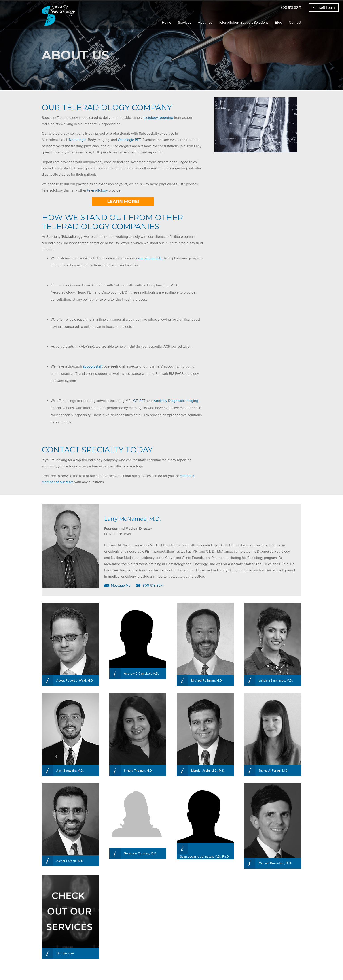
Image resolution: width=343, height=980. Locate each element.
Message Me (121, 584)
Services (185, 21)
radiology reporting (158, 117)
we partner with (150, 257)
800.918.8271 (291, 6)
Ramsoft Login (324, 6)
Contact (295, 21)
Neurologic (77, 139)
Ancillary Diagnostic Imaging (176, 400)
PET (142, 400)
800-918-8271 (153, 584)
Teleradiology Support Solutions (243, 21)
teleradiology (97, 189)
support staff (92, 365)
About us (205, 21)
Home (167, 21)
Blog (279, 21)
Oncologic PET (129, 139)
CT (135, 400)
